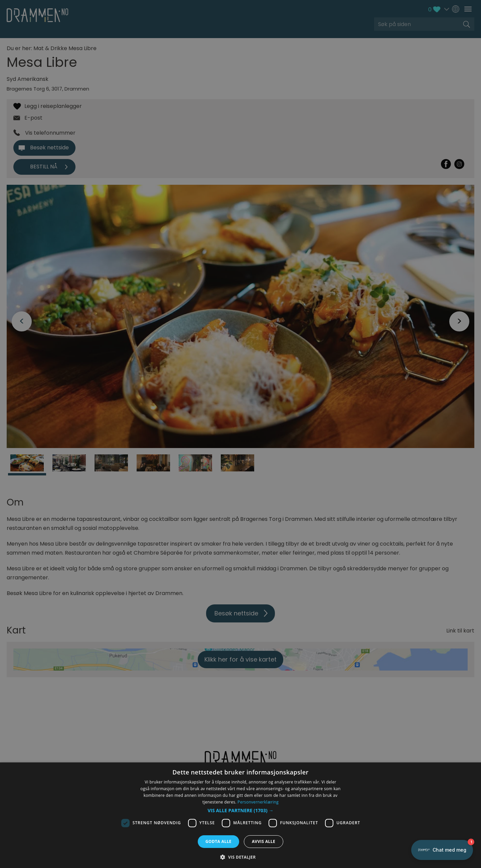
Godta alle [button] (218, 841)
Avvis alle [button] (264, 841)
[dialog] (240, 815)
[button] (241, 811)
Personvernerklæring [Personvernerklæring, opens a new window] (258, 802)
